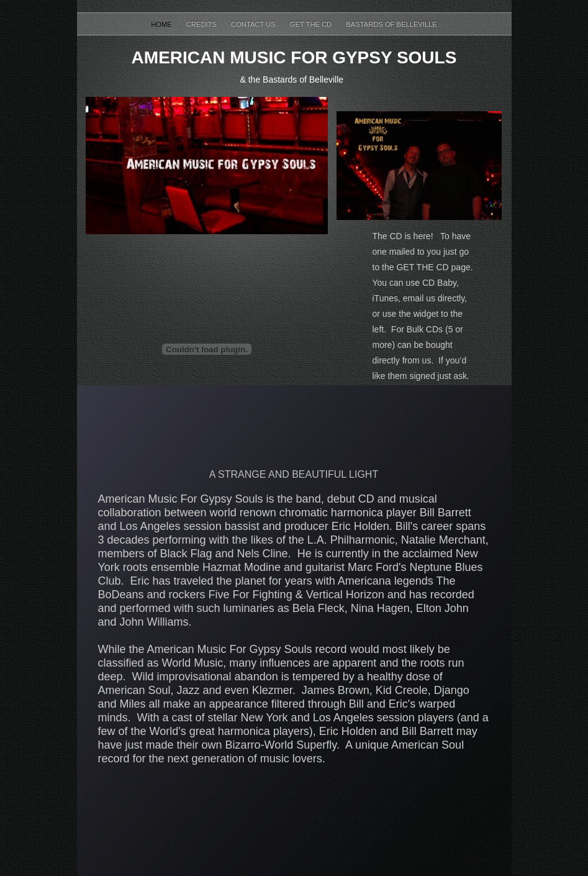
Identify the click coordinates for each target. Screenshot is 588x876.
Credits (202, 24)
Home (162, 24)
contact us (254, 24)
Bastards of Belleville (391, 24)
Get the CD (312, 24)
